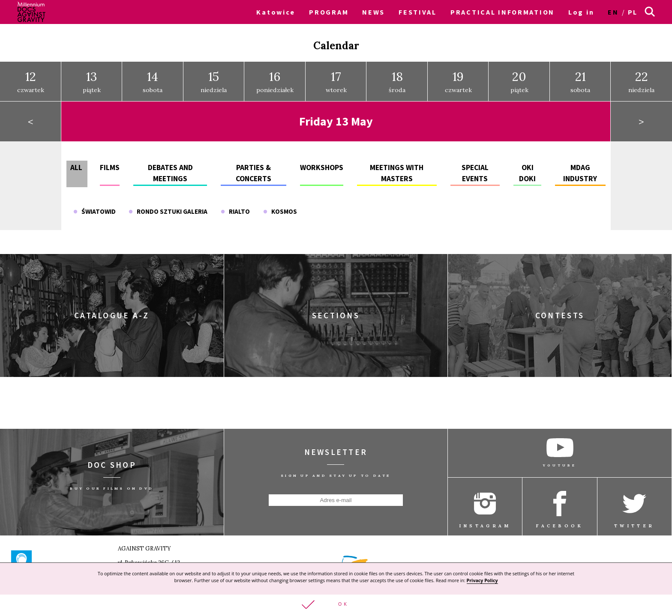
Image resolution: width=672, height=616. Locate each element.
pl (633, 12)
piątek (92, 81)
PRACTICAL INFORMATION (502, 12)
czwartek (31, 81)
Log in (581, 12)
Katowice (276, 12)
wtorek (336, 81)
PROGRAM (329, 12)
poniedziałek (275, 81)
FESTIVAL (418, 12)
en (613, 12)
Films (110, 167)
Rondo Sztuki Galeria (168, 211)
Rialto (235, 211)
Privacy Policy (482, 580)
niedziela (214, 81)
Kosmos (280, 211)
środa (397, 81)
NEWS (373, 12)
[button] (336, 605)
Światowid (94, 211)
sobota (153, 81)
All (76, 167)
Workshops (322, 167)
